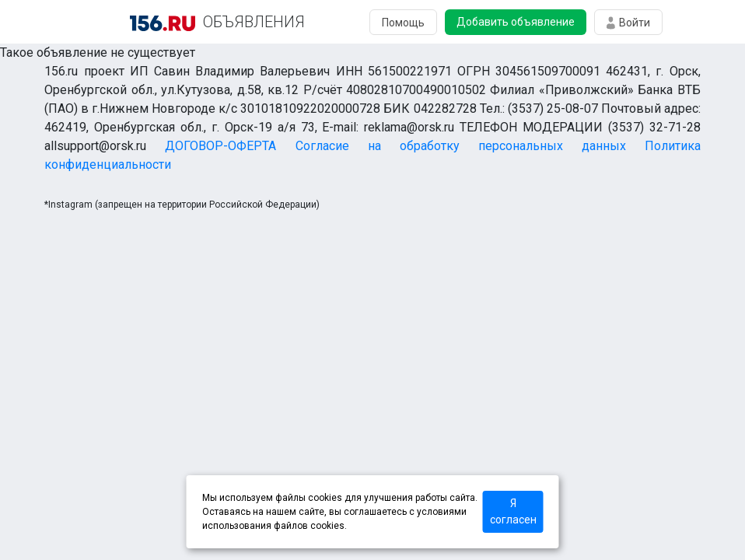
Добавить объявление (516, 22)
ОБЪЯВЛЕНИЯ (254, 22)
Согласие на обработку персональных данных (461, 146)
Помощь (403, 23)
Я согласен (513, 511)
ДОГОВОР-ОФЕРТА (220, 146)
